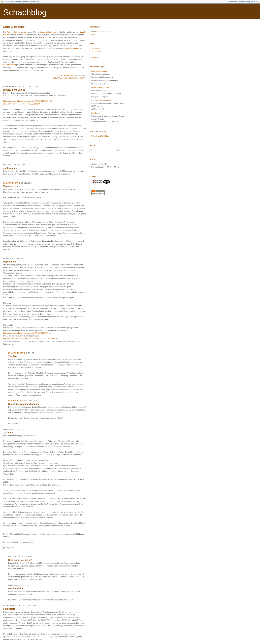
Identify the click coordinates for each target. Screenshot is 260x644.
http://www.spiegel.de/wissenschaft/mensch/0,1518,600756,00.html (30, 338)
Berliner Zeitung (10, 65)
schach (18, 2)
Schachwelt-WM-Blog (100, 136)
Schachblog (25, 12)
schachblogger (66, 76)
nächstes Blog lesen (247, 2)
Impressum (97, 51)
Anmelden (233, 2)
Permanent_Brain (12, 183)
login (93, 34)
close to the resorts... (100, 71)
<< (257, 2)
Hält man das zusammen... (102, 88)
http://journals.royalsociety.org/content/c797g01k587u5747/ (27, 333)
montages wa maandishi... (102, 100)
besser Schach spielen (49, 32)
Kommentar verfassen (76, 78)
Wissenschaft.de (72, 48)
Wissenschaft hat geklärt (17, 32)
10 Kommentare (57, 78)
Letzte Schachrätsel (31, 2)
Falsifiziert (96, 113)
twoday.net (9, 2)
